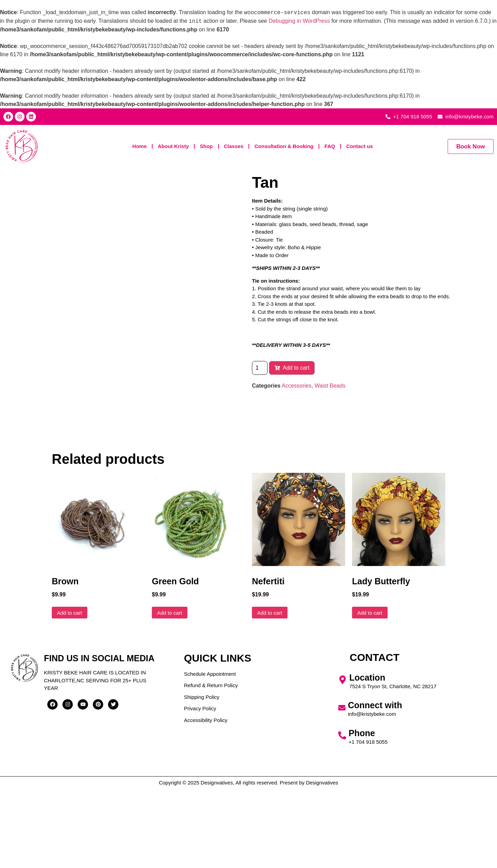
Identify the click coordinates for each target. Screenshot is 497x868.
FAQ (330, 146)
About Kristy (173, 146)
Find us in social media (99, 738)
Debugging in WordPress (299, 21)
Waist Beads (330, 386)
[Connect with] (342, 787)
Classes (234, 146)
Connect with (375, 784)
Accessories (296, 386)
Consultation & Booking (284, 146)
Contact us (360, 146)
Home (139, 146)
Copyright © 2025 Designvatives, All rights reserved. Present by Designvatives (248, 862)
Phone (362, 812)
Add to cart (292, 368)
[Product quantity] (260, 368)
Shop (206, 146)
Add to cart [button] (70, 692)
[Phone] (342, 815)
